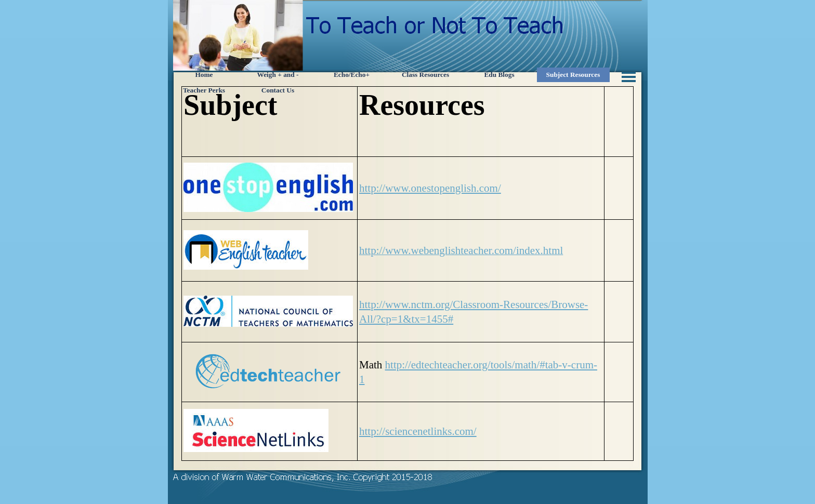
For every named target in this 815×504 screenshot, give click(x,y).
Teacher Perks (204, 90)
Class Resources (425, 75)
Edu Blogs (499, 75)
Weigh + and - (278, 75)
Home (204, 75)
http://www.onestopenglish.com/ (430, 188)
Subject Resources (573, 75)
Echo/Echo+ (352, 75)
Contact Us (278, 90)
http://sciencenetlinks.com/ (418, 431)
